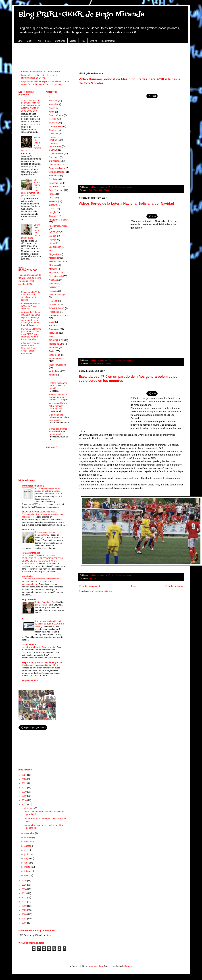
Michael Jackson (57, 262)
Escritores (54, 179)
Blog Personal (108, 41)
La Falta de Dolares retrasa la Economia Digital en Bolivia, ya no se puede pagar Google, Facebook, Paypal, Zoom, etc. (31, 319)
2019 (24, 796)
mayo (27, 858)
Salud (52, 322)
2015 (24, 885)
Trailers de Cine (57, 344)
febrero (28, 871)
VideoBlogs (104, 190)
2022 (24, 783)
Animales (54, 104)
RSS (83, 41)
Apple (52, 112)
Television (54, 333)
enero (27, 875)
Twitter (52, 351)
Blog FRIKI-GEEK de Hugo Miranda (81, 15)
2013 (24, 893)
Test (51, 337)
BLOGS (53, 119)
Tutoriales (54, 347)
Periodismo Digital (58, 295)
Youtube (53, 375)
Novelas (53, 284)
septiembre (30, 842)
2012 (24, 897)
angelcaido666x (26, 284)
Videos (73, 41)
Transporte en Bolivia (33, 486)
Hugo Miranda (29, 599)
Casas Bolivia (29, 645)
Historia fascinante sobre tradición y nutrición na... (58, 386)
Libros (52, 243)
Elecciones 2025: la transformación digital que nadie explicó (30, 296)
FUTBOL (93, 578)
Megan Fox (54, 254)
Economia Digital (57, 168)
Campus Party (56, 126)
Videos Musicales (57, 365)
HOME (19, 41)
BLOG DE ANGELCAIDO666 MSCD (40, 512)
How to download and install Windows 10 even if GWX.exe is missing (50, 624)
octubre (28, 837)
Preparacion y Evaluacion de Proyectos (42, 662)
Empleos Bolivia (30, 680)
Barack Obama (56, 115)
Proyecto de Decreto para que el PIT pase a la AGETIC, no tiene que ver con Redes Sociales (31, 334)
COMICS (53, 150)
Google (53, 212)
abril (27, 863)
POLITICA (93, 190)
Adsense (53, 101)
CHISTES (54, 134)
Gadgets (53, 205)
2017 (24, 804)
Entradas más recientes (91, 586)
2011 (24, 902)
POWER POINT (57, 308)
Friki (39, 41)
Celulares (54, 130)
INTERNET (54, 232)
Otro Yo (93, 41)
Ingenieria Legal (26, 281)
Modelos (53, 269)
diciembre (29, 808)
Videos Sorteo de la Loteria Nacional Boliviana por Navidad (126, 203)
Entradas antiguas (174, 586)
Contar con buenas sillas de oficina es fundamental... (58, 431)
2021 (24, 788)
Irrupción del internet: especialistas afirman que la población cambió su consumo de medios (45, 83)
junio (27, 854)
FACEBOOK (55, 187)
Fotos (48, 41)
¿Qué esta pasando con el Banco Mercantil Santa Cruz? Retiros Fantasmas (31, 348)
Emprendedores (57, 172)
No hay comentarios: (124, 187)
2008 (24, 914)
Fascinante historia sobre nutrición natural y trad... (58, 406)
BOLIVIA (53, 123)
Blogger (128, 966)
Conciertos (60, 41)
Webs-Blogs (55, 371)
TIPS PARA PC (56, 340)
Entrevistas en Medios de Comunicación (40, 72)
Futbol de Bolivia (33, 278)
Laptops (53, 239)
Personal (53, 301)
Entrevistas (54, 176)
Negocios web (56, 276)
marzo (28, 867)
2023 (24, 779)
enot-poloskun (96, 966)
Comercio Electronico (54, 139)
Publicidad (54, 312)
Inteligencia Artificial (59, 226)
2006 (24, 923)
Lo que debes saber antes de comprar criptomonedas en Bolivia (39, 76)
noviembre (30, 833)
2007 (24, 919)
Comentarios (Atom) (102, 591)
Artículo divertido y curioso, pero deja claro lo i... (58, 397)
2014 (24, 889)
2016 (24, 881)
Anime (52, 108)
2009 (24, 910)
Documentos (55, 165)
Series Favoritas (43, 602)
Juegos (53, 236)
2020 (24, 792)
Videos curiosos (104, 363)
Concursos (54, 157)
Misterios (53, 265)
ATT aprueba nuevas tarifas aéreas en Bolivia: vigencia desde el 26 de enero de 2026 (49, 491)
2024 (24, 775)
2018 (24, 800)
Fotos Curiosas (56, 190)
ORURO (53, 287)
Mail (51, 251)
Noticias (93, 363)
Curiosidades (55, 161)
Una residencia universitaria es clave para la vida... (59, 417)
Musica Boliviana (57, 273)
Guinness (54, 216)
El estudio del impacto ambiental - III (39, 665)
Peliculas (53, 291)
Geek (30, 41)
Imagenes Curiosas (58, 220)
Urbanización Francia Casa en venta (39, 647)
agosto (28, 846)
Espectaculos (55, 183)
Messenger (54, 258)
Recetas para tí (29, 530)
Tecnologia (54, 329)
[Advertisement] (101, 55)
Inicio (134, 586)
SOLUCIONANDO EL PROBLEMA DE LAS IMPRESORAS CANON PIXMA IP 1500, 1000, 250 (31, 106)
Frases (52, 194)
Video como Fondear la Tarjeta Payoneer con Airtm (31, 306)
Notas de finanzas (31, 553)
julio (27, 850)
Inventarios (28, 576)
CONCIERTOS (56, 154)
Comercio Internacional (55, 145)
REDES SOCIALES (58, 316)
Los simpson (55, 247)
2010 (24, 906)
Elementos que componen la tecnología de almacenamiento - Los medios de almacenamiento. (41, 581)
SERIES (53, 326)
